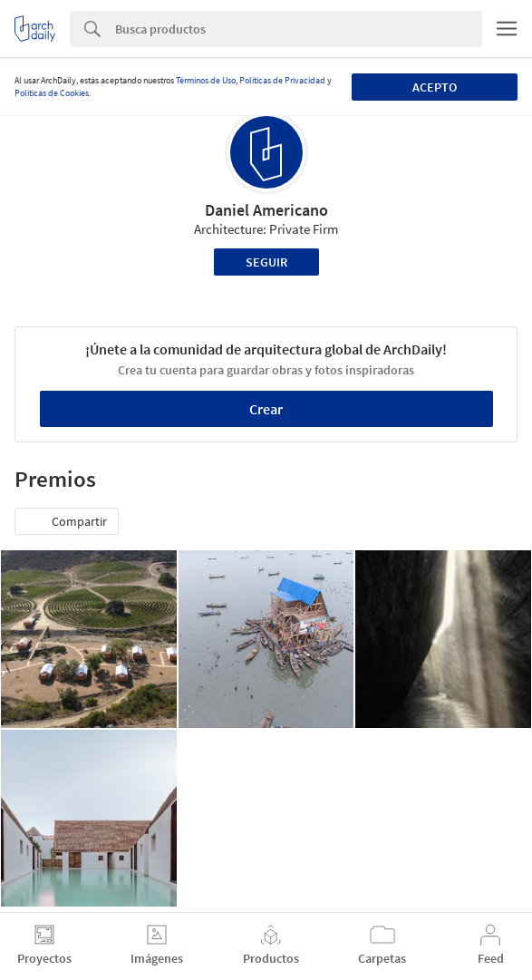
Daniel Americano (266, 210)
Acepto (435, 87)
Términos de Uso (206, 80)
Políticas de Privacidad (282, 80)
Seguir (266, 262)
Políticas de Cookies (52, 93)
